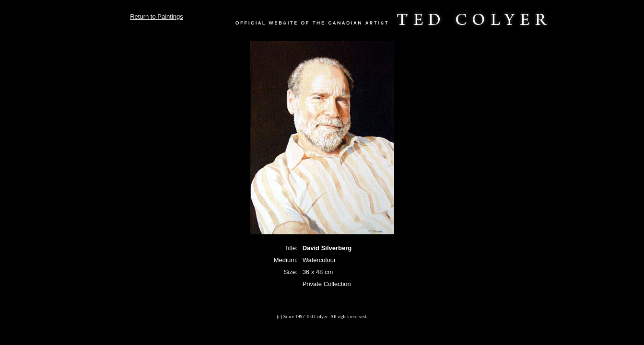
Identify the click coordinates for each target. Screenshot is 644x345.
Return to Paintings (157, 17)
